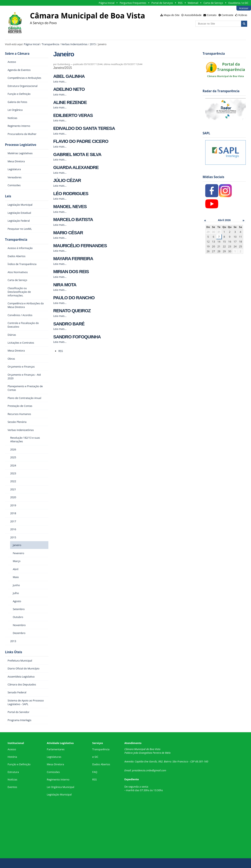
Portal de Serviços (162, 3)
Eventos (12, 787)
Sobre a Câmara (17, 54)
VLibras (243, 15)
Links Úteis (14, 652)
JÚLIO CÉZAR (67, 180)
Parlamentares (56, 749)
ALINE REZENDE (70, 102)
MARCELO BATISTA (73, 220)
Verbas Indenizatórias (74, 44)
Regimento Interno (58, 779)
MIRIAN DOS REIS (71, 272)
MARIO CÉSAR (68, 233)
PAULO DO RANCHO (74, 298)
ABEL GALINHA (69, 76)
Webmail (193, 3)
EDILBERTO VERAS (73, 115)
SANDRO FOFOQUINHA (77, 337)
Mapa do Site (172, 15)
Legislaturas (54, 757)
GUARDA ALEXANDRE (76, 167)
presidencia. (139, 770)
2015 (93, 44)
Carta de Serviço (213, 3)
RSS (180, 3)
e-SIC (95, 757)
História (12, 757)
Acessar (244, 8)
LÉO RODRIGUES (71, 194)
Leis (8, 196)
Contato (212, 15)
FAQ (95, 772)
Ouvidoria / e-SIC (238, 3)
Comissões (53, 772)
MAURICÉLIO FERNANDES (80, 246)
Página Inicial (107, 3)
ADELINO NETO (69, 89)
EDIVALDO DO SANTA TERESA (84, 128)
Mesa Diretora (55, 764)
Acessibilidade (193, 15)
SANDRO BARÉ (69, 324)
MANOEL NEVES (70, 207)
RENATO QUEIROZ (72, 311)
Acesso (12, 749)
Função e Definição (19, 764)
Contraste (227, 15)
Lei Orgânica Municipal (60, 787)
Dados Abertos (101, 764)
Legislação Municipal (59, 794)
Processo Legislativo (21, 145)
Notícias (13, 779)
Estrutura (13, 772)
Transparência (51, 44)
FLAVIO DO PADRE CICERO (81, 141)
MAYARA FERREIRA (73, 259)
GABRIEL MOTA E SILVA (77, 154)
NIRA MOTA (65, 285)
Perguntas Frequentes (133, 3)
